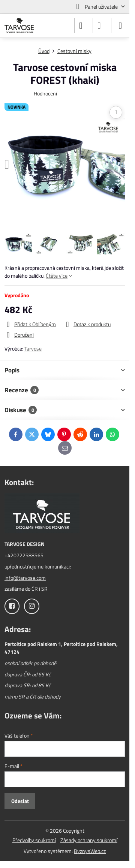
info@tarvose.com (25, 578)
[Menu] (120, 26)
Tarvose (33, 349)
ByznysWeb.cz (90, 851)
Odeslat (20, 801)
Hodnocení (45, 93)
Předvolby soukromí (34, 840)
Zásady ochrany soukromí (89, 840)
